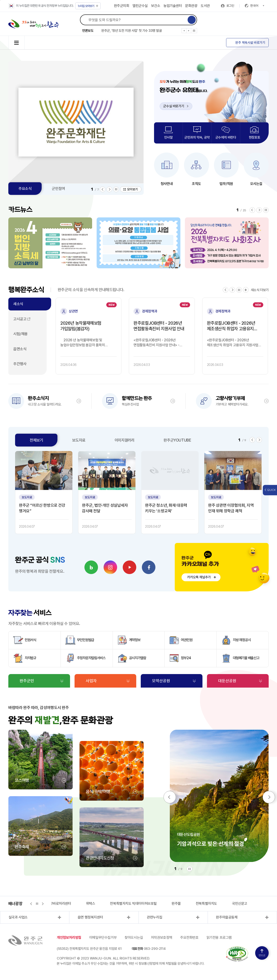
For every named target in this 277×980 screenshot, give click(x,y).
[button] (184, 32)
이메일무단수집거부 (103, 938)
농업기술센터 (173, 6)
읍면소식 (20, 349)
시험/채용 (20, 334)
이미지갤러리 (125, 440)
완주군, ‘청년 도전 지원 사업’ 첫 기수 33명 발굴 (132, 31)
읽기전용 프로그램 (219, 938)
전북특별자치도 (206, 904)
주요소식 (25, 189)
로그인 (230, 6)
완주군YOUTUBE (177, 440)
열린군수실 (140, 6)
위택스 (91, 904)
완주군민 (27, 681)
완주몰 (176, 904)
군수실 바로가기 (176, 106)
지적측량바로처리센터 (56, 904)
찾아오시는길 (134, 938)
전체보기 (36, 440)
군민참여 (58, 189)
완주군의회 (122, 6)
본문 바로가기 (0, 0)
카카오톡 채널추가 (199, 577)
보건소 (156, 6)
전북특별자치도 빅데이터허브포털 (133, 904)
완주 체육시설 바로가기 (250, 42)
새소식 (18, 304)
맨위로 (262, 953)
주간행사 (20, 364)
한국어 (257, 6)
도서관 (205, 6)
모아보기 (88, 6)
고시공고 (20, 319)
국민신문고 (240, 904)
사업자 (91, 681)
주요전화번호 (189, 938)
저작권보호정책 (162, 938)
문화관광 (191, 6)
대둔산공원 (227, 681)
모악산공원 (161, 681)
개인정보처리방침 (69, 938)
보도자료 (79, 440)
